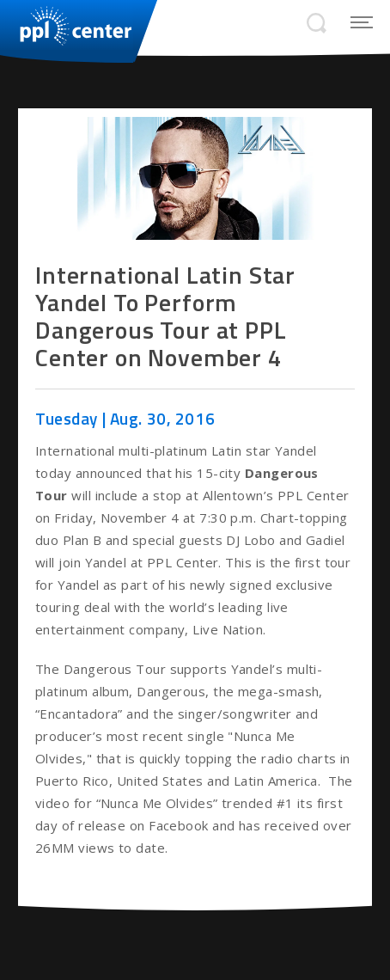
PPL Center (67, 26)
